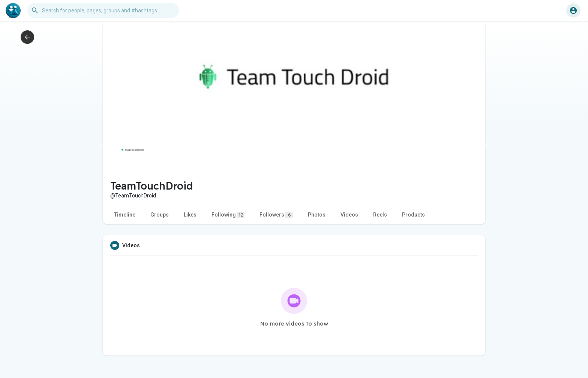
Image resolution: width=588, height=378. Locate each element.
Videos (349, 215)
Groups (160, 215)
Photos (317, 215)
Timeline (125, 215)
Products (413, 215)
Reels (380, 215)
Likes (190, 215)
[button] (103, 10)
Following (228, 215)
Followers (276, 215)
